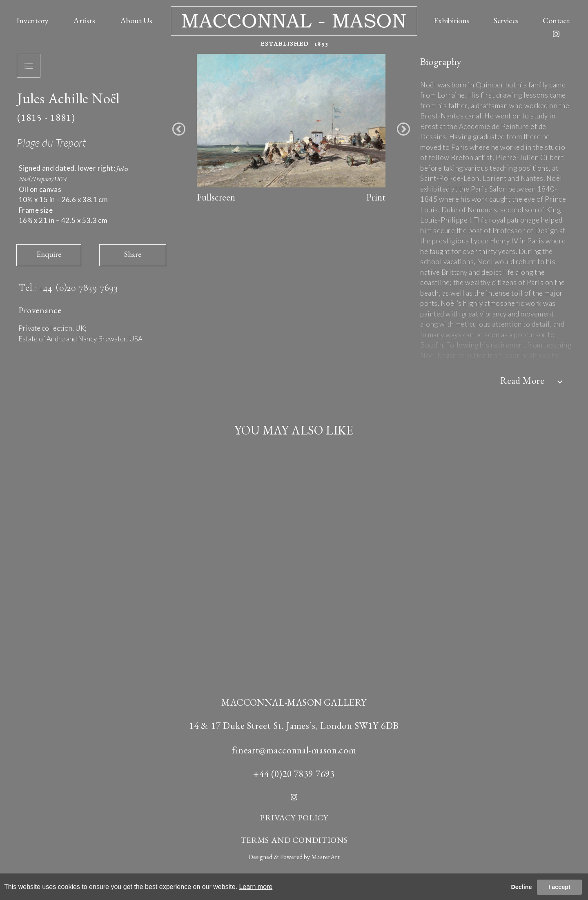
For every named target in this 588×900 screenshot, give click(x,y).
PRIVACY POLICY (294, 818)
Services (506, 20)
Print (376, 197)
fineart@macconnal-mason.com (294, 750)
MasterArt (325, 857)
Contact (556, 20)
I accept (559, 887)
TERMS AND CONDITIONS (294, 840)
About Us (136, 20)
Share (133, 254)
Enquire (49, 254)
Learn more (256, 887)
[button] (179, 129)
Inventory (32, 20)
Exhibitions (452, 20)
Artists (84, 20)
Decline (521, 887)
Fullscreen (216, 197)
